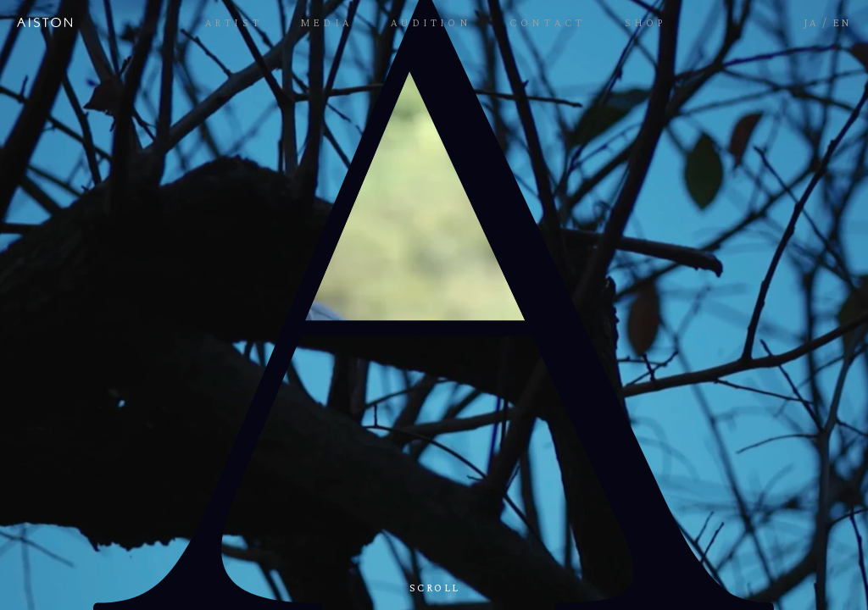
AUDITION (431, 22)
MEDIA (327, 22)
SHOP (646, 22)
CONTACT (548, 22)
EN (842, 22)
